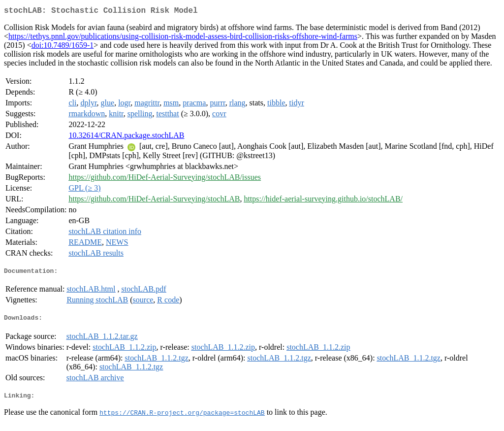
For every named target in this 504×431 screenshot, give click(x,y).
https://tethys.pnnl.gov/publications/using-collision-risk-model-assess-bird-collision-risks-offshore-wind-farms (183, 38)
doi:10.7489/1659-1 (63, 47)
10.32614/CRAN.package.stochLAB (126, 137)
